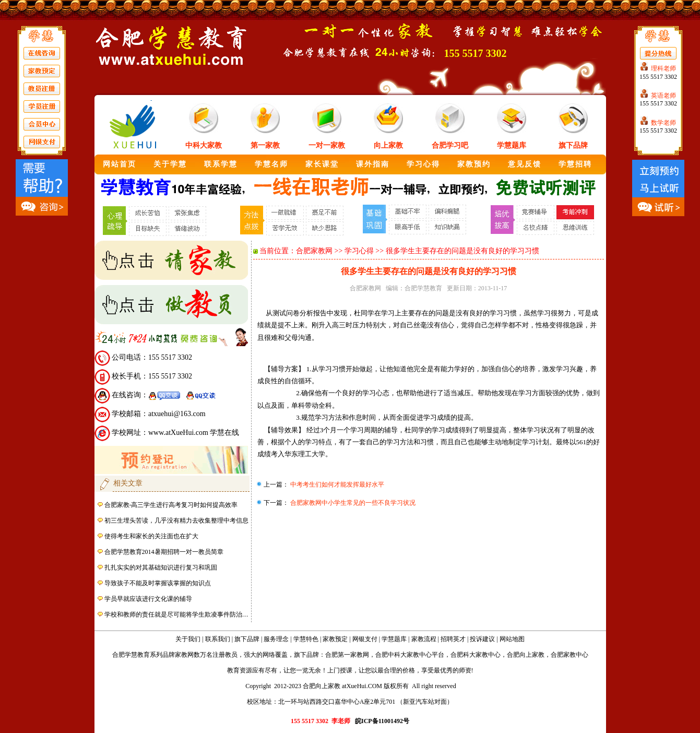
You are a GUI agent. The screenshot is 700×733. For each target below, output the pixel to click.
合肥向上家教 (526, 655)
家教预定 (335, 639)
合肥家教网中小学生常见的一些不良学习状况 (352, 503)
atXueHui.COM (362, 686)
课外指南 (373, 164)
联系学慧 (221, 164)
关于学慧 (170, 164)
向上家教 (388, 145)
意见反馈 (525, 164)
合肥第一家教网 (347, 655)
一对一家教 (327, 145)
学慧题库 (512, 145)
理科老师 (663, 68)
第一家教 (265, 145)
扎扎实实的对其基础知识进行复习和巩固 (161, 568)
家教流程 (424, 639)
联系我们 (218, 639)
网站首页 (120, 164)
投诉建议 (482, 639)
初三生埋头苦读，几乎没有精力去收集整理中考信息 (176, 521)
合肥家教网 (314, 251)
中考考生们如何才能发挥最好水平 (336, 484)
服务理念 (276, 639)
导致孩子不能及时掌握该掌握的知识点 (158, 583)
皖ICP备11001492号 (382, 721)
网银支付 (365, 639)
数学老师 (663, 123)
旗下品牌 (573, 145)
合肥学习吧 (450, 145)
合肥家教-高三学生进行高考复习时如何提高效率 (171, 505)
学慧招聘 (575, 164)
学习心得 (423, 164)
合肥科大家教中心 (476, 655)
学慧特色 (306, 639)
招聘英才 (453, 639)
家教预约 (474, 164)
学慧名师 (271, 164)
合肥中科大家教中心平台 (410, 655)
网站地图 (512, 639)
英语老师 (663, 96)
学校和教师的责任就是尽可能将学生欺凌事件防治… (176, 614)
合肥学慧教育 (423, 288)
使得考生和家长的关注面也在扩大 (151, 536)
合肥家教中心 (570, 655)
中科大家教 (204, 145)
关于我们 (188, 639)
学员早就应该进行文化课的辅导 (148, 599)
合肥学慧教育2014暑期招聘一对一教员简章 (164, 552)
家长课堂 (322, 164)
